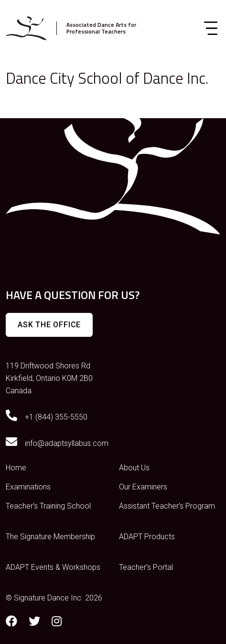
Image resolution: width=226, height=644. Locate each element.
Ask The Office (49, 325)
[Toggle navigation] (211, 28)
